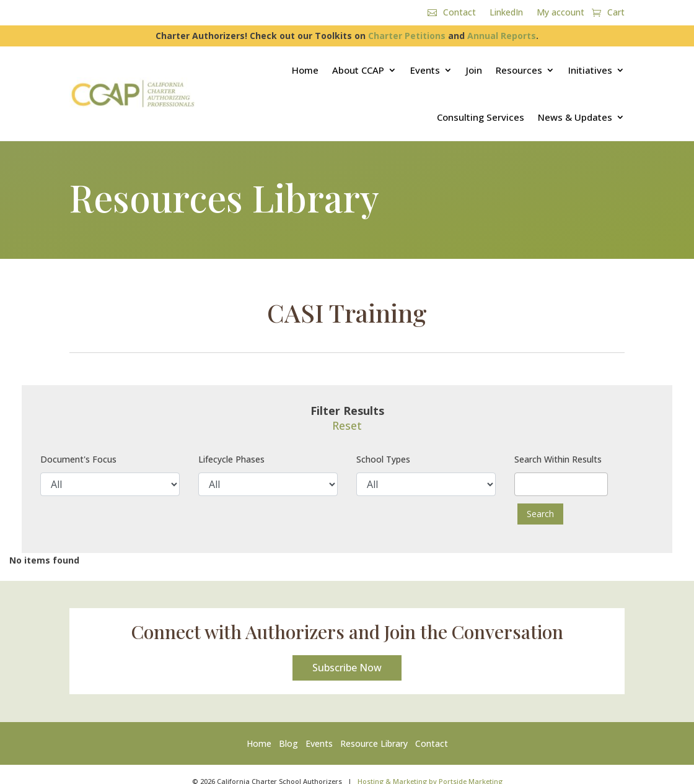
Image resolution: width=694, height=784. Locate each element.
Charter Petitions (407, 36)
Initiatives (590, 70)
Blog (288, 745)
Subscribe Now (347, 669)
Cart (616, 13)
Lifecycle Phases (231, 459)
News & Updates (575, 117)
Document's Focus (78, 459)
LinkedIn (506, 13)
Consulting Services (481, 117)
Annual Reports (502, 36)
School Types (383, 459)
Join (474, 70)
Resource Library (374, 745)
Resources (519, 70)
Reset (347, 425)
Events (425, 70)
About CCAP (358, 70)
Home (305, 70)
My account (560, 13)
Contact (459, 13)
